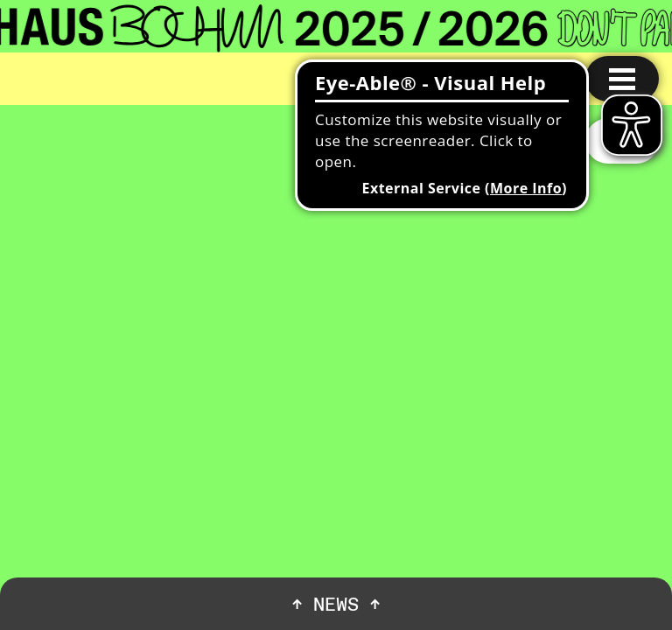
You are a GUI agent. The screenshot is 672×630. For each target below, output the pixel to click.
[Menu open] (622, 79)
